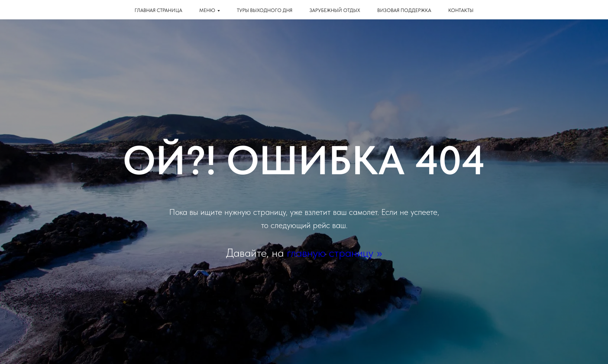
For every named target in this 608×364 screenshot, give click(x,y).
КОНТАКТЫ (461, 10)
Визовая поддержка (404, 10)
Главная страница (158, 10)
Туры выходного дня (265, 10)
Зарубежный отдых (335, 10)
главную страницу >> (334, 252)
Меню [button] (207, 10)
